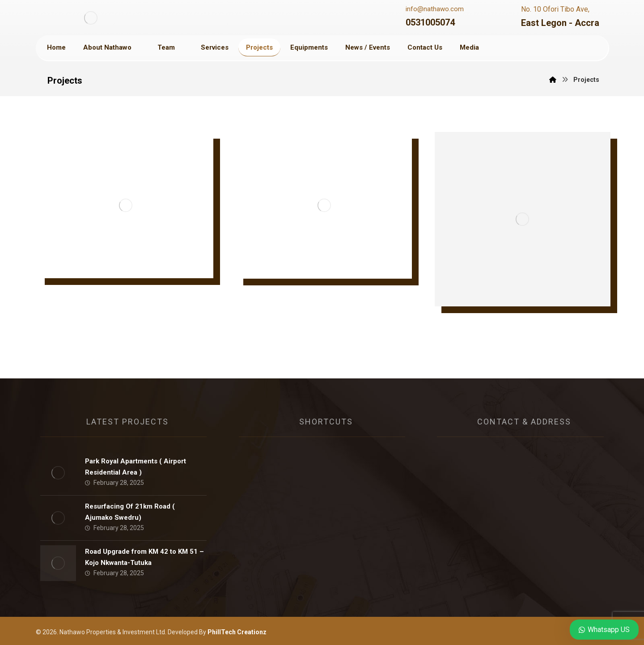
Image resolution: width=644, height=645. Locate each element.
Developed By (216, 632)
